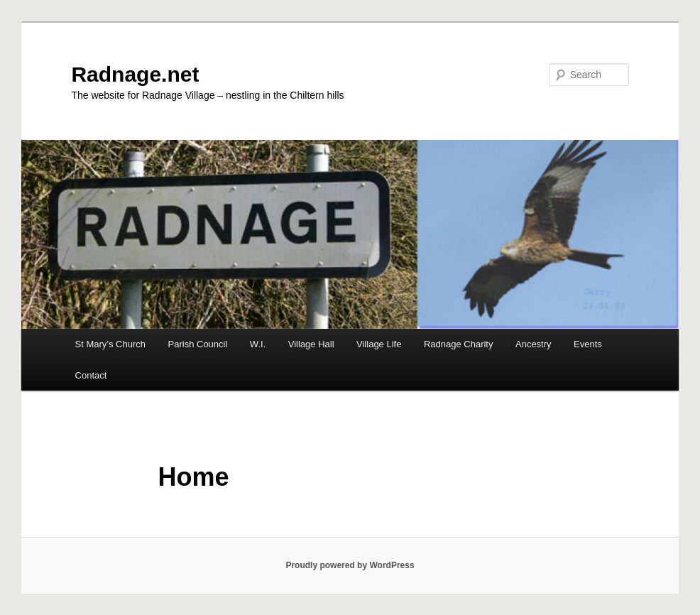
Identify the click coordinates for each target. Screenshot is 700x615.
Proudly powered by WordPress (350, 565)
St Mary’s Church (110, 344)
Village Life (379, 344)
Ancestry (534, 344)
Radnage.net (135, 74)
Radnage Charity (459, 344)
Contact (91, 375)
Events (588, 344)
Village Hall (311, 344)
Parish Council (198, 344)
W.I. (258, 344)
